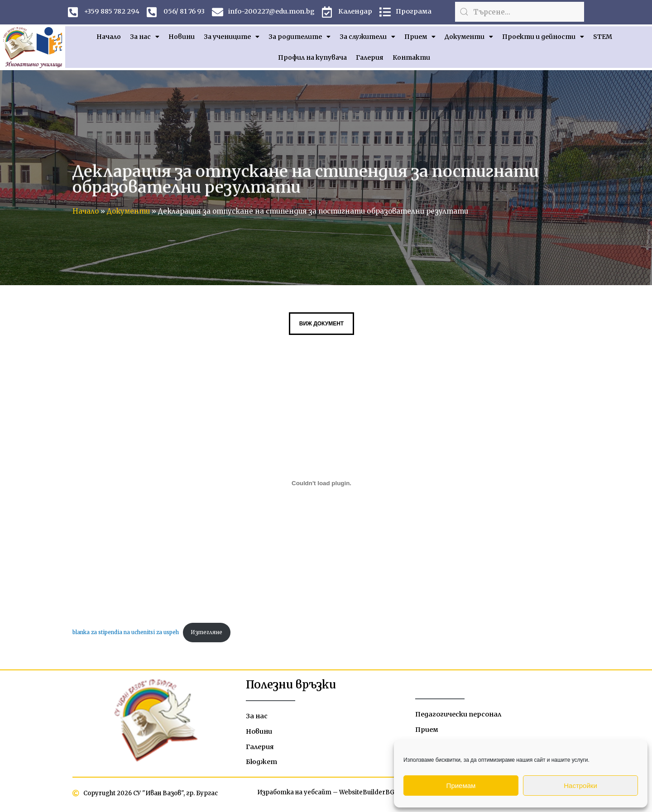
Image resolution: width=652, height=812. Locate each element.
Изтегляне (213, 633)
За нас (145, 37)
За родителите (300, 37)
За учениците (232, 37)
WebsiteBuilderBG (369, 795)
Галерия (370, 57)
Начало (109, 37)
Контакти (411, 57)
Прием (420, 37)
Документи (469, 37)
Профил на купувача (312, 57)
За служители (367, 37)
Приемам (461, 786)
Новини (182, 37)
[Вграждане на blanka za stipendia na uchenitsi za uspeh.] (321, 483)
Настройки (580, 786)
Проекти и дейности (543, 37)
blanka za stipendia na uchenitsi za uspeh (128, 633)
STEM (603, 37)
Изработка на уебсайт (293, 795)
